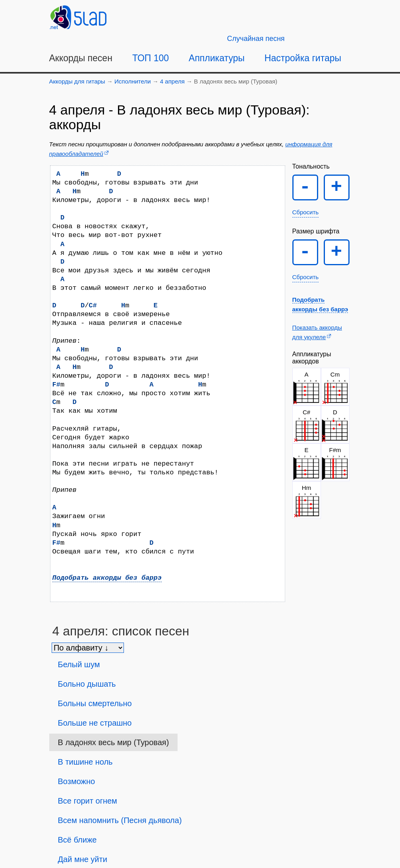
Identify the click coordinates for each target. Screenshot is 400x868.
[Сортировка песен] (88, 648)
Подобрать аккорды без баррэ (107, 578)
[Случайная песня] (256, 39)
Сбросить (306, 212)
